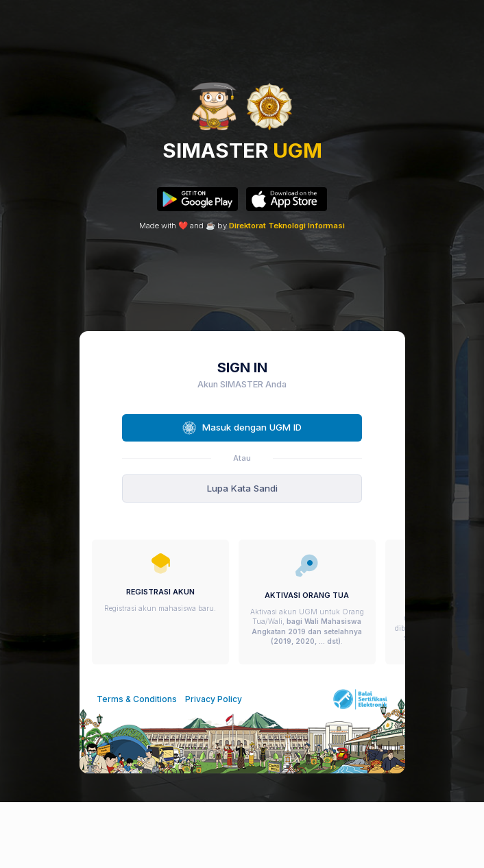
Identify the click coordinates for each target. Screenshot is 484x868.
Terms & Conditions (137, 699)
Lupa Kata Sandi (242, 488)
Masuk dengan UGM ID (242, 428)
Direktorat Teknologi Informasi (287, 226)
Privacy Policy (214, 699)
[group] (160, 602)
